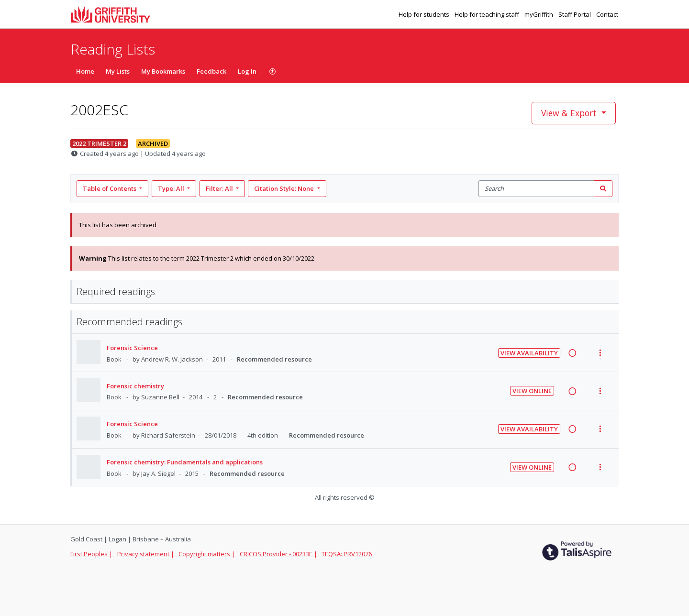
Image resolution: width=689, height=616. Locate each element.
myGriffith (539, 14)
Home (85, 71)
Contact (607, 14)
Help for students (425, 14)
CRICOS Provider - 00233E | (279, 554)
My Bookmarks (163, 71)
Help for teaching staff (488, 14)
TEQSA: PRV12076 (347, 554)
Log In (247, 71)
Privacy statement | (146, 554)
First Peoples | (92, 554)
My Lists (118, 71)
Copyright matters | (207, 554)
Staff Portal (575, 14)
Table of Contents (110, 188)
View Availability (529, 353)
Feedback (211, 71)
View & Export (570, 113)
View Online (532, 391)
